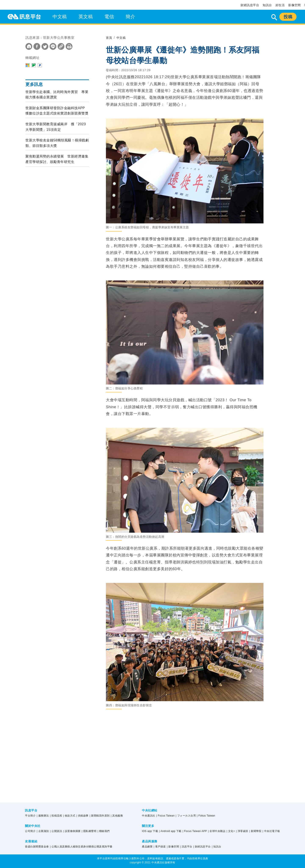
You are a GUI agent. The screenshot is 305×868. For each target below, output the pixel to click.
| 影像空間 (173, 847)
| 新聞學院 (255, 831)
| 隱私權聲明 (89, 831)
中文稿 (60, 17)
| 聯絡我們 (103, 831)
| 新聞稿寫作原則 (100, 816)
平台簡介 (30, 816)
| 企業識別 (43, 831)
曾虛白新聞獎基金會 (37, 847)
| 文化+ (231, 831)
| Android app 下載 (170, 831)
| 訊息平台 (186, 847)
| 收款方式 (69, 816)
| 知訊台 (217, 847)
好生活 (280, 5)
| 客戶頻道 (160, 847)
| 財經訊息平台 (202, 847)
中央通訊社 (149, 816)
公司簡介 (30, 831)
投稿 (288, 17)
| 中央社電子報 (271, 831)
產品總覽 (147, 847)
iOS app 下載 (150, 831)
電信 (109, 17)
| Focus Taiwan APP (195, 831)
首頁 (109, 38)
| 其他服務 (117, 816)
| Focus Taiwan (166, 816)
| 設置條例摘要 (72, 831)
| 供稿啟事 (82, 816)
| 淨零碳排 (242, 831)
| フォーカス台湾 (186, 816)
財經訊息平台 (250, 5)
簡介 (130, 17)
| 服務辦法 (43, 816)
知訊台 (267, 5)
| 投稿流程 (56, 816)
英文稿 (86, 17)
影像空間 (294, 5)
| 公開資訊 (56, 831)
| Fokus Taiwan (206, 816)
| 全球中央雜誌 (217, 831)
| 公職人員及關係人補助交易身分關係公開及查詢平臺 (81, 847)
